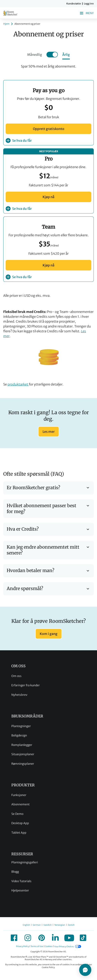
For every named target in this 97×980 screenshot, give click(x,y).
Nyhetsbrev (19, 695)
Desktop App (20, 823)
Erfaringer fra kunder (26, 685)
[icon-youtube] (69, 938)
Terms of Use (37, 947)
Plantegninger (21, 726)
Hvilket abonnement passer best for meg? (48, 508)
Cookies (49, 947)
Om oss (16, 676)
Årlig (66, 55)
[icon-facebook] (14, 938)
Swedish (47, 925)
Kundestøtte (74, 4)
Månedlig (35, 55)
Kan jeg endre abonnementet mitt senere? (48, 550)
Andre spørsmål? (48, 589)
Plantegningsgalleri (25, 862)
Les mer (49, 432)
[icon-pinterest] (42, 938)
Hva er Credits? (48, 529)
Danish (71, 925)
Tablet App (19, 833)
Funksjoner (19, 795)
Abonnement (20, 804)
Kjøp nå (48, 197)
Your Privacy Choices (64, 947)
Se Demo (17, 814)
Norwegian (60, 925)
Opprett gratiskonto (49, 129)
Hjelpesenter (20, 890)
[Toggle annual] (52, 55)
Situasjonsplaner (23, 754)
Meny (86, 13)
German (37, 925)
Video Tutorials (21, 881)
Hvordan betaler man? (48, 571)
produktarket (18, 384)
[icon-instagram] (28, 938)
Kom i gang (49, 634)
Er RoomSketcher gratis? (48, 488)
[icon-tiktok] (83, 938)
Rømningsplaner (23, 764)
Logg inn (89, 4)
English (26, 925)
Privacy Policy (23, 947)
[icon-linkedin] (55, 938)
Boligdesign (19, 735)
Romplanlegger (22, 745)
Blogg (15, 872)
